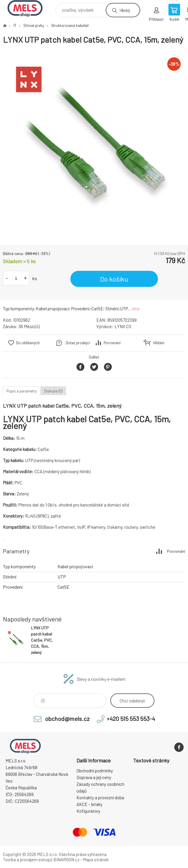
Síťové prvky (34, 25)
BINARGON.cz (66, 860)
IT (15, 25)
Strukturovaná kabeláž (70, 25)
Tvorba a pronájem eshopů (28, 860)
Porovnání (112, 343)
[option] (94, 145)
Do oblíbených (28, 343)
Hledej (125, 10)
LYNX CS (123, 326)
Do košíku (114, 279)
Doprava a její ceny (94, 777)
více (136, 309)
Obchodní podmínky (95, 771)
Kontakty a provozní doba (100, 798)
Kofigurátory (88, 811)
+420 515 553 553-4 (131, 719)
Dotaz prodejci (78, 343)
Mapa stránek (96, 860)
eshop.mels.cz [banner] (29, 9)
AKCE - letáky (89, 804)
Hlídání (159, 343)
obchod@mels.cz (67, 719)
